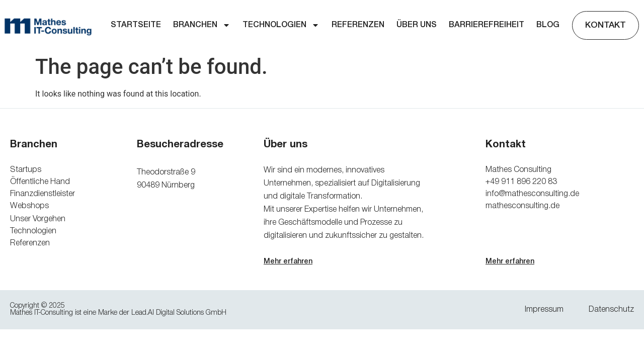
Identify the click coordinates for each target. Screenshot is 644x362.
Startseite (136, 25)
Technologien (281, 25)
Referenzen (358, 25)
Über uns (417, 25)
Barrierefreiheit (487, 25)
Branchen (202, 25)
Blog (548, 25)
